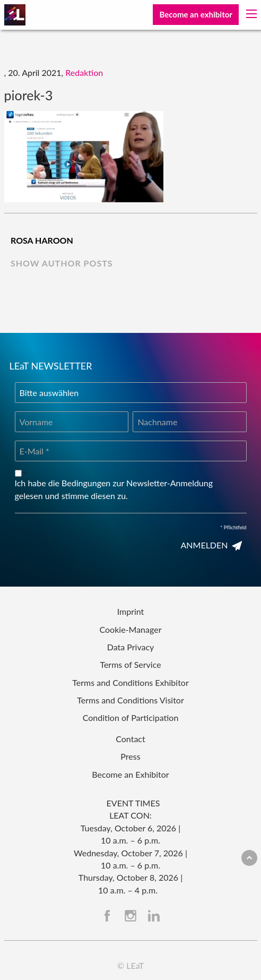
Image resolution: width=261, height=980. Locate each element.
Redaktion (84, 72)
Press (130, 756)
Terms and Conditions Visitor (130, 700)
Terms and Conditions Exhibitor (130, 682)
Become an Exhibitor (130, 774)
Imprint (131, 611)
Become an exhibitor (195, 14)
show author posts (62, 263)
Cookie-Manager (131, 629)
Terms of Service (130, 664)
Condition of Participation (131, 717)
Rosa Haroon (42, 240)
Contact (130, 739)
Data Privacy (131, 647)
